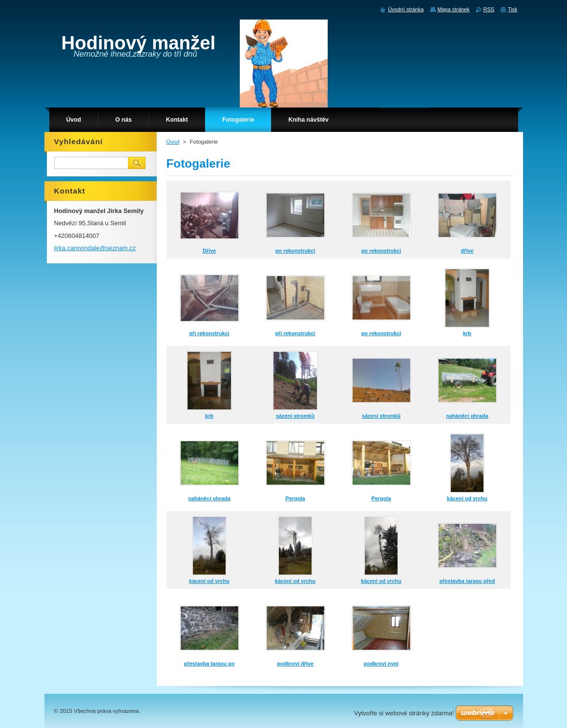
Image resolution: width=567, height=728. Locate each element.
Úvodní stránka (406, 9)
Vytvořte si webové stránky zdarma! (404, 713)
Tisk (513, 9)
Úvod (173, 142)
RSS (489, 9)
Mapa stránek (454, 9)
